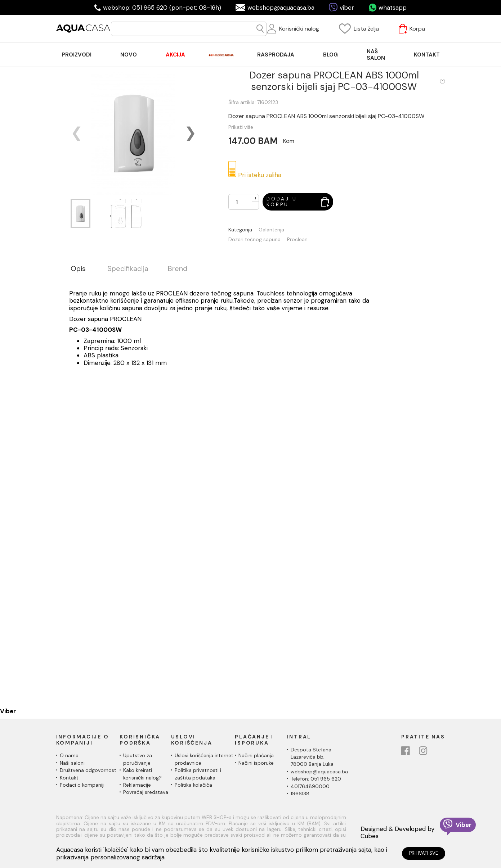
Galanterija (271, 230)
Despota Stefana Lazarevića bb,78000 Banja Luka (312, 757)
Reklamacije (137, 785)
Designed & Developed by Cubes (397, 833)
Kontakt (69, 778)
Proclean (297, 239)
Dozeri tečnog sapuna (254, 239)
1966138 (300, 794)
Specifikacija (128, 269)
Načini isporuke (256, 763)
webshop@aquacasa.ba (281, 8)
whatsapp (393, 8)
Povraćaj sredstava (146, 792)
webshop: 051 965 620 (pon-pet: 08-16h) (162, 8)
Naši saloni (72, 763)
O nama (69, 755)
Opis (78, 269)
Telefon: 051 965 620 (316, 779)
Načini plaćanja (256, 755)
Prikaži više (241, 127)
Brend (178, 269)
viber (347, 8)
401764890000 (310, 786)
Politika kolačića (193, 785)
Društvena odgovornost (88, 770)
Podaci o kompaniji (82, 785)
